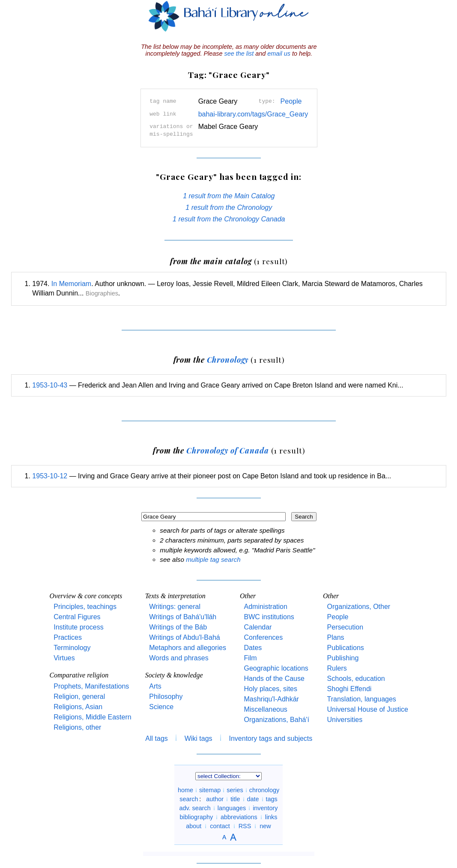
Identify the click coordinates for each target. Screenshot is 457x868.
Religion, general (79, 696)
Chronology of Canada (228, 450)
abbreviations (239, 817)
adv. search (195, 808)
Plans (336, 637)
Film (250, 658)
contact (220, 826)
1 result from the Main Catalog (229, 196)
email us (279, 54)
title (235, 799)
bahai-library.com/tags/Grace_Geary (253, 114)
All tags (156, 738)
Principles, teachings (85, 607)
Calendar (258, 627)
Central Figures (77, 617)
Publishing (343, 658)
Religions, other (77, 727)
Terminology (72, 648)
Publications (346, 648)
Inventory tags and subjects (271, 738)
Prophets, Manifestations (91, 686)
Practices (68, 637)
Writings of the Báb (178, 627)
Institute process (79, 627)
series (235, 790)
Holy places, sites (270, 689)
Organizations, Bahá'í (276, 720)
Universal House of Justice (368, 709)
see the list (239, 54)
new (265, 826)
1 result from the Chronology (229, 207)
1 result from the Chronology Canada (229, 219)
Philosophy (166, 696)
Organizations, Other (359, 607)
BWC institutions (269, 617)
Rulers (337, 668)
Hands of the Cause (274, 679)
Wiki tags (199, 738)
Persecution (345, 627)
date (253, 799)
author (215, 799)
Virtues (64, 658)
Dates (253, 648)
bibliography (196, 817)
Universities (345, 720)
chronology (264, 790)
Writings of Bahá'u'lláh (183, 617)
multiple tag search (213, 559)
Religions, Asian (78, 707)
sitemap (210, 790)
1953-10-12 (50, 476)
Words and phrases (179, 658)
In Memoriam (71, 284)
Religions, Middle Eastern (92, 717)
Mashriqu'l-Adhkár (271, 699)
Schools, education (356, 679)
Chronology (228, 359)
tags (272, 799)
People (291, 101)
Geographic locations (276, 668)
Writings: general (175, 607)
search (189, 799)
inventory (265, 808)
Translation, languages (362, 699)
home (185, 790)
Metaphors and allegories (188, 648)
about (194, 826)
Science (161, 707)
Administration (265, 607)
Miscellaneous (265, 709)
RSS (245, 826)
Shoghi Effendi (349, 689)
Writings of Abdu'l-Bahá (185, 637)
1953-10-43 (50, 385)
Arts (155, 686)
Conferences (263, 637)
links (271, 817)
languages (232, 808)
